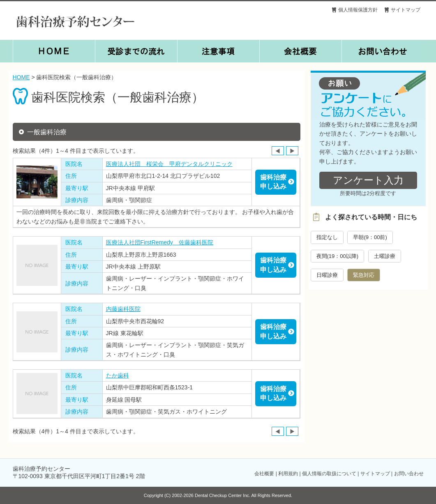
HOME (21, 77)
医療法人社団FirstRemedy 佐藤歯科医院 (160, 242)
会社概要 (264, 474)
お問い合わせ (409, 474)
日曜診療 (327, 275)
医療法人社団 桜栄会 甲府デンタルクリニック (169, 164)
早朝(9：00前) (370, 237)
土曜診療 (385, 256)
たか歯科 (118, 375)
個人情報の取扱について (329, 474)
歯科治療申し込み (273, 182)
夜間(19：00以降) (338, 256)
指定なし (327, 237)
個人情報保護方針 (358, 10)
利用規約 (288, 474)
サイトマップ (406, 10)
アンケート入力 (368, 180)
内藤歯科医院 (123, 309)
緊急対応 (364, 275)
